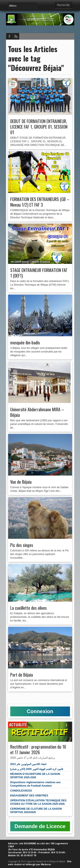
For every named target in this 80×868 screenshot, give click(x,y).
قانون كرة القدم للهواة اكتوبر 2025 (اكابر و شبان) (37, 769)
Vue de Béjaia (21, 482)
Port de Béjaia (22, 675)
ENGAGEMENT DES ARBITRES (29, 796)
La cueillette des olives (28, 608)
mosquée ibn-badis (25, 342)
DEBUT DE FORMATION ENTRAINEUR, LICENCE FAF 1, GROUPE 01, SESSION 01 (39, 127)
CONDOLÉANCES (21, 791)
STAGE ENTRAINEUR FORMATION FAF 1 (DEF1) (39, 273)
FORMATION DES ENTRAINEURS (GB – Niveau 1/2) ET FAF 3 (40, 202)
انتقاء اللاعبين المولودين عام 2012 (28, 764)
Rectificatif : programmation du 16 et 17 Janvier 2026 (38, 749)
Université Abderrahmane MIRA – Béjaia (37, 412)
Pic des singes (22, 545)
